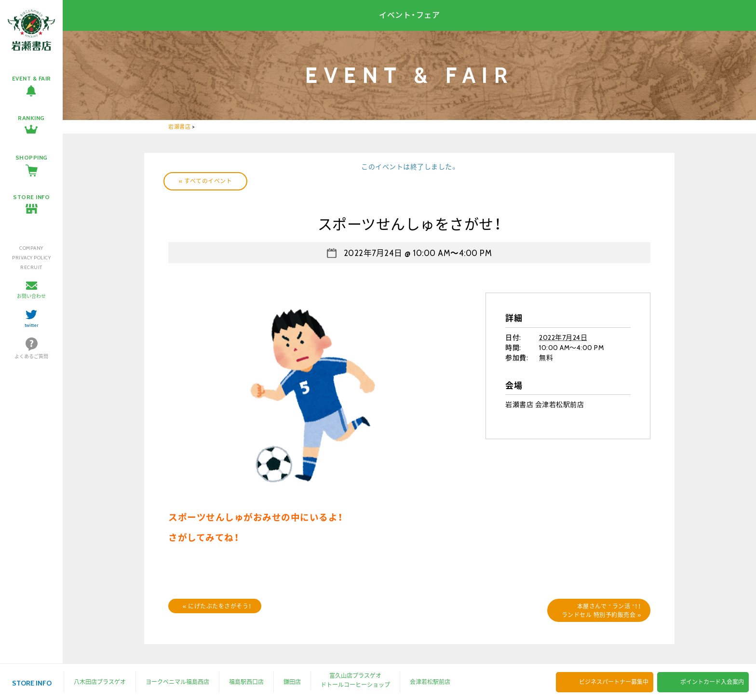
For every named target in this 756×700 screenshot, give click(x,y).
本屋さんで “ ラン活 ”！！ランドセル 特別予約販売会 (601, 611)
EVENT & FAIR (32, 78)
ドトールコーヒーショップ (355, 685)
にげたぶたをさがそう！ (217, 606)
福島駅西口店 (246, 682)
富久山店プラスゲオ (355, 676)
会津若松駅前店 (430, 682)
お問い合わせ (31, 296)
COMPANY (31, 248)
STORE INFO (31, 197)
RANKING (31, 118)
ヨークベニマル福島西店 (177, 682)
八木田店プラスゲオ (100, 682)
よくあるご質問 (31, 357)
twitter (32, 325)
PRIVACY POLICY (31, 258)
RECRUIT (31, 267)
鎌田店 (292, 682)
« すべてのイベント (205, 181)
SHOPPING (32, 157)
